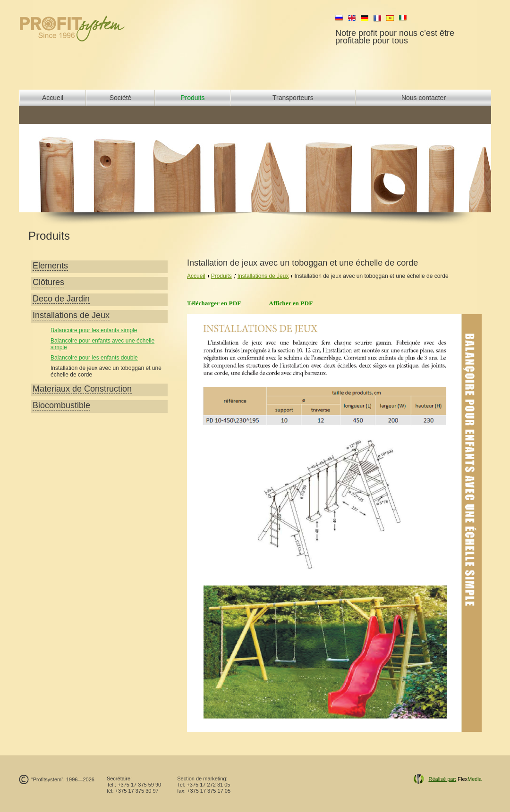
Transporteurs (293, 98)
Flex (455, 779)
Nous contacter (424, 98)
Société (121, 98)
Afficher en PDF (291, 303)
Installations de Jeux (263, 276)
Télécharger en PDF (214, 303)
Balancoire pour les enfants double (94, 358)
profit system (88, 28)
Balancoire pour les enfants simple (94, 330)
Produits (192, 98)
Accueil (53, 98)
